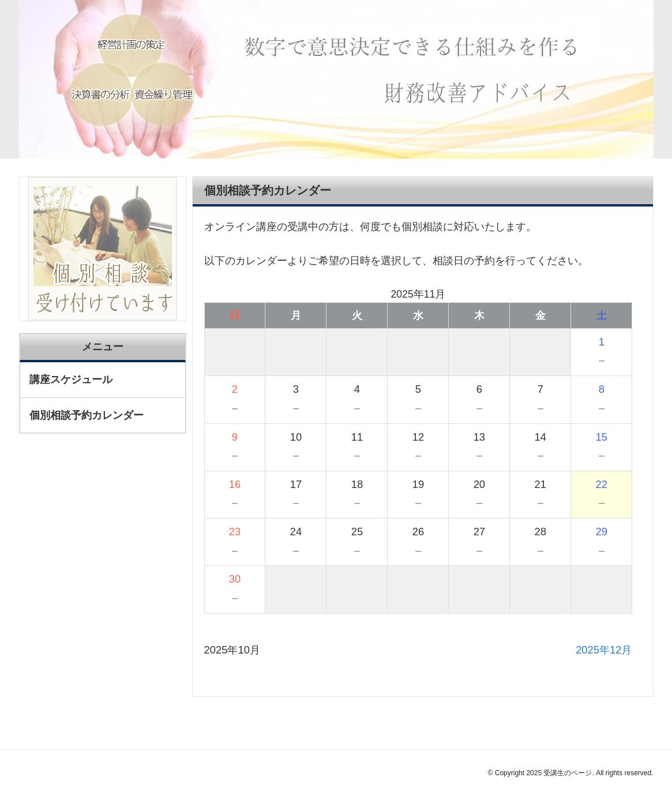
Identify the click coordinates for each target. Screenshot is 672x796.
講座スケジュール (71, 380)
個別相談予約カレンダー (87, 415)
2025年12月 (604, 650)
